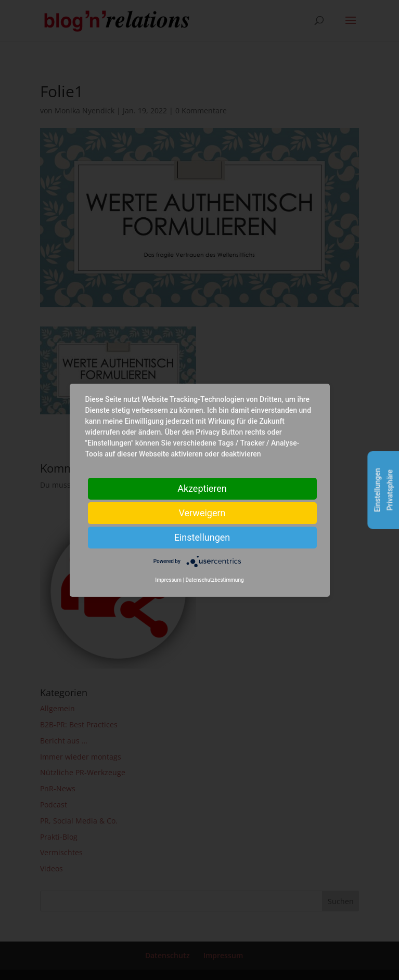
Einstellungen (202, 537)
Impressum (168, 580)
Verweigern (202, 512)
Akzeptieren (202, 488)
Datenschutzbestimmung (214, 580)
